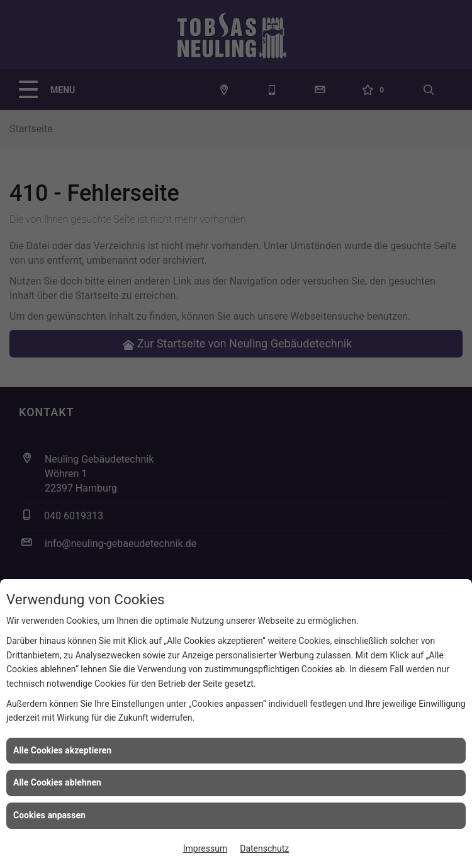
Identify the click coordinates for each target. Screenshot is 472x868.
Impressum (205, 848)
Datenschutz (264, 848)
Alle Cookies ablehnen (57, 782)
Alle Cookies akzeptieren (62, 750)
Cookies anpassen (49, 815)
